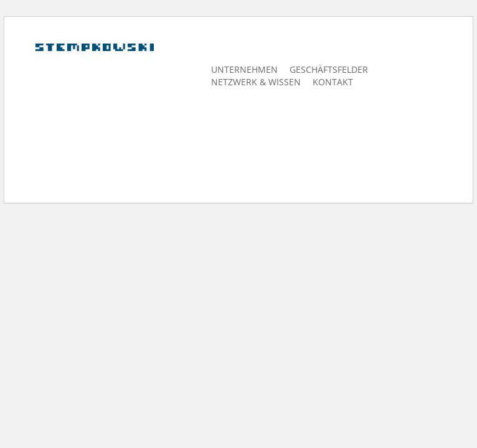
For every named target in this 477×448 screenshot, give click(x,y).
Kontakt (333, 82)
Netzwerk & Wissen (256, 82)
